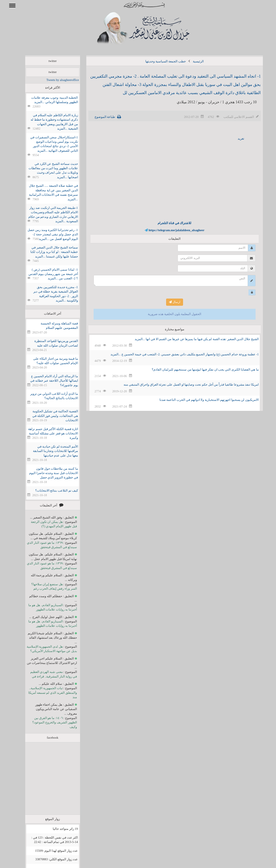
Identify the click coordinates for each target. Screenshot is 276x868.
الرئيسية (192, 61)
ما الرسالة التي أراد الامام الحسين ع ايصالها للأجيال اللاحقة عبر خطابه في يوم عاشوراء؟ (48, 381)
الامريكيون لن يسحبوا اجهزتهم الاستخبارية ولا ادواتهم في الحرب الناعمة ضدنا (203, 400)
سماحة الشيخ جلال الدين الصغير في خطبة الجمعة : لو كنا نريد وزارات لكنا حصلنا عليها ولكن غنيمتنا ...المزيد (48, 252)
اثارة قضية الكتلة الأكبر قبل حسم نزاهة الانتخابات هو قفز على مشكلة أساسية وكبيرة (47, 433)
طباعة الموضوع (99, 117)
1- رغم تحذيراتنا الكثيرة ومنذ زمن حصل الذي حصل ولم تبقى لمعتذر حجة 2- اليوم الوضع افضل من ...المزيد (47, 234)
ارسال (169, 302)
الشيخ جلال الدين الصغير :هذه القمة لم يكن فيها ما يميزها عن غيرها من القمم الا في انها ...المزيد (191, 339)
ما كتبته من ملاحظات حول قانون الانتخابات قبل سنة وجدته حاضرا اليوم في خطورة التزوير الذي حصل (48, 473)
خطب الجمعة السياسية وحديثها (159, 61)
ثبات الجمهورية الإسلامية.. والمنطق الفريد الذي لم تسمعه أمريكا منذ (47, 693)
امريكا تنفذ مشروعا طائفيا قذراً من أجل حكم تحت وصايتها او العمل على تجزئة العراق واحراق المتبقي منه (185, 385)
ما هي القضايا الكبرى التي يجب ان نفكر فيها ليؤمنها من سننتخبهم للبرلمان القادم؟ (199, 370)
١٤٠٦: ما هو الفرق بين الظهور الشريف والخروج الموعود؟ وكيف (48, 722)
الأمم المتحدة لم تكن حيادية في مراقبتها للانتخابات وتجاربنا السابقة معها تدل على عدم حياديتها (49, 451)
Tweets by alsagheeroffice (56, 80)
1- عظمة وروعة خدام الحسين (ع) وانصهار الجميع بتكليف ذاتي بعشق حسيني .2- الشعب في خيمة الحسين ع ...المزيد (179, 354)
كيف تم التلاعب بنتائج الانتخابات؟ (51, 491)
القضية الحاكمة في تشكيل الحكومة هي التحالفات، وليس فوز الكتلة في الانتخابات (49, 416)
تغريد (235, 139)
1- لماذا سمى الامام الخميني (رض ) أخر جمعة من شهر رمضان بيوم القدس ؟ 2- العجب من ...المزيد (47, 274)
